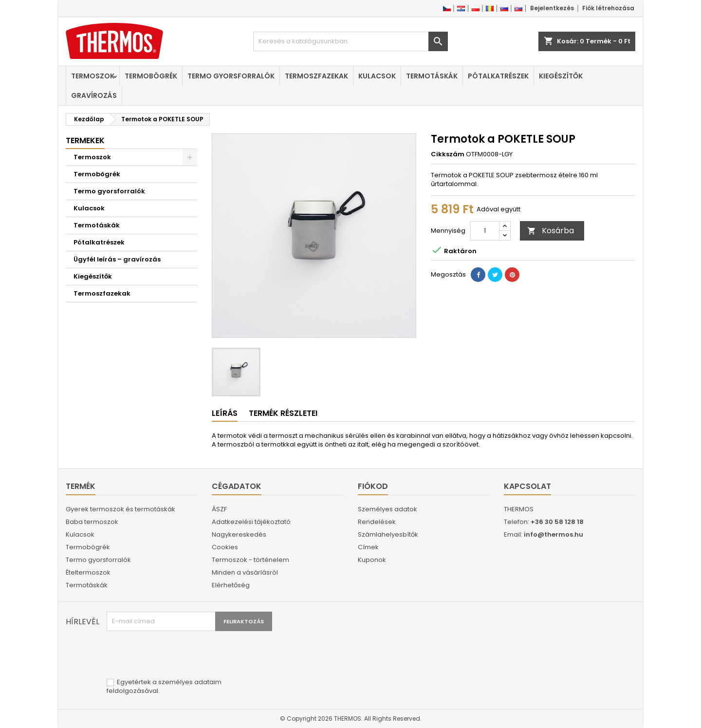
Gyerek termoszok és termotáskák (120, 509)
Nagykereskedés (239, 534)
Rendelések (377, 522)
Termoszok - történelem (250, 560)
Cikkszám (448, 154)
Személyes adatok (387, 509)
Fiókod (373, 486)
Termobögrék (151, 76)
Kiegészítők (561, 76)
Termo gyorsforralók (231, 76)
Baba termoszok (92, 522)
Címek (368, 547)
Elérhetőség (231, 585)
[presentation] (181, 655)
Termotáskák (432, 76)
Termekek (85, 140)
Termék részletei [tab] (283, 413)
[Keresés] (350, 41)
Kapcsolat (527, 486)
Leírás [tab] (225, 413)
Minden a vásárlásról (245, 572)
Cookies (225, 547)
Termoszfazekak (316, 76)
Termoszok (93, 76)
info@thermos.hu (553, 534)
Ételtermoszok (88, 572)
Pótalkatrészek (498, 76)
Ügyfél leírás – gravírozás (117, 259)
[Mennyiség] (485, 231)
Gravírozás (94, 95)
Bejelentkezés (552, 8)
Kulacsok (377, 76)
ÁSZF (219, 509)
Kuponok (372, 560)
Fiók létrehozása (608, 8)
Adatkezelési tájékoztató (251, 522)
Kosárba (551, 231)
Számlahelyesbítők (388, 534)
